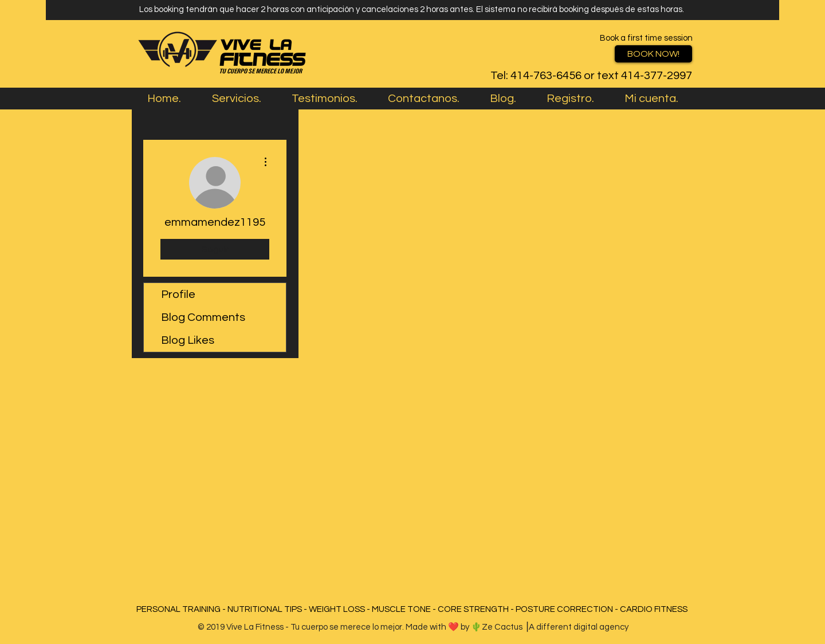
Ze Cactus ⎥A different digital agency (555, 627)
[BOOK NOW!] (653, 54)
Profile (178, 294)
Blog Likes (188, 340)
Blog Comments (203, 317)
